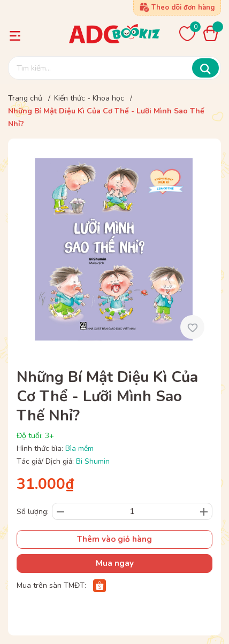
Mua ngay (115, 563)
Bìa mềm (79, 448)
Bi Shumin (93, 461)
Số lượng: (33, 512)
